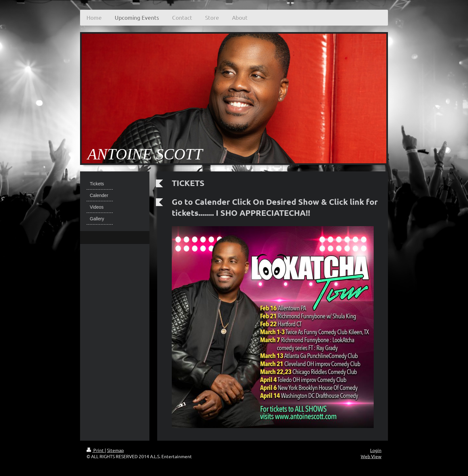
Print (96, 450)
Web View (371, 456)
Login (376, 450)
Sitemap (115, 450)
